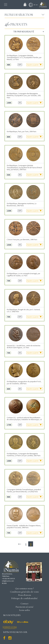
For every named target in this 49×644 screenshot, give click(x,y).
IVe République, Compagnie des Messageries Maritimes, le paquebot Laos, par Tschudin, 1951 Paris (24, 96)
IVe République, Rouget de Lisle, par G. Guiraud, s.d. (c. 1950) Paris (24, 311)
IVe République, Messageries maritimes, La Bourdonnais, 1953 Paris (22, 204)
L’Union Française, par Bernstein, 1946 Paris (22, 240)
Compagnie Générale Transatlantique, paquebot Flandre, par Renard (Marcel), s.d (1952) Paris (24, 491)
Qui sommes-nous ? (24, 588)
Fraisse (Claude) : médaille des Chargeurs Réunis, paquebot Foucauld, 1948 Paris (24, 527)
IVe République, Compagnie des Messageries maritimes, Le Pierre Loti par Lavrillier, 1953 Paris (24, 455)
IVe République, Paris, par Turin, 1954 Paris (21, 132)
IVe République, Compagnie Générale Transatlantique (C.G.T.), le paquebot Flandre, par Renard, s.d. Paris (24, 58)
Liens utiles (25, 610)
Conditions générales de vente (24, 592)
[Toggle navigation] (6, 5)
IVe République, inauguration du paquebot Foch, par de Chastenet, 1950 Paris (24, 382)
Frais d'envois (25, 595)
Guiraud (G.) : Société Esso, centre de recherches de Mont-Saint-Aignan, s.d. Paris (24, 347)
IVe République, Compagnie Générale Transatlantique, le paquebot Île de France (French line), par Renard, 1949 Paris (24, 168)
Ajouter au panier (34, 65)
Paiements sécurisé (25, 607)
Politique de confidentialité (24, 598)
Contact (24, 603)
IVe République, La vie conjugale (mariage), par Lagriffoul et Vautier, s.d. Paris (23, 274)
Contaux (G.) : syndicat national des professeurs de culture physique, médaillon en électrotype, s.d (24, 419)
